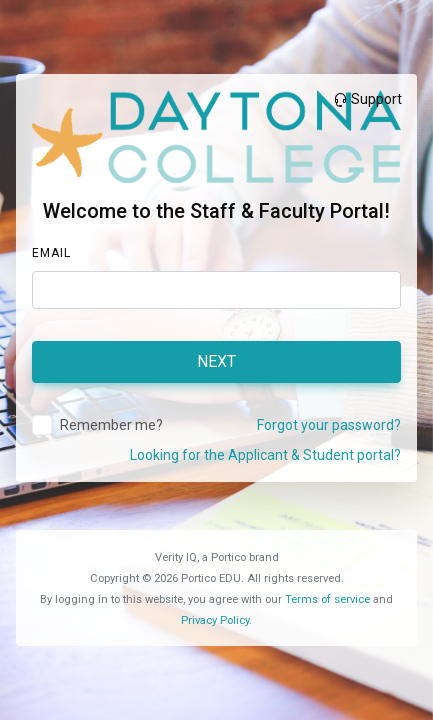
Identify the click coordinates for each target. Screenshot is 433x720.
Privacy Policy (215, 620)
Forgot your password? (329, 425)
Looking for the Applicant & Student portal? (265, 455)
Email (51, 253)
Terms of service (327, 599)
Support (367, 99)
